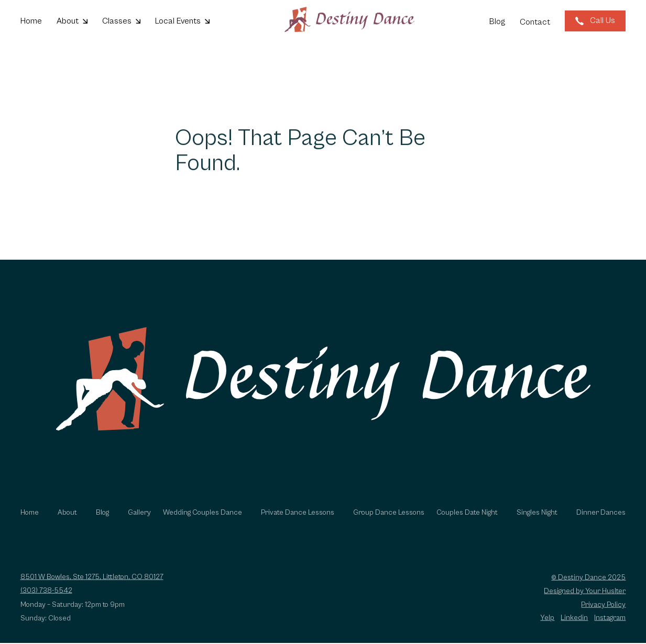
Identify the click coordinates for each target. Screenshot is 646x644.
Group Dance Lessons (389, 521)
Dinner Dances (601, 521)
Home (30, 521)
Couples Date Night (467, 521)
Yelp (547, 627)
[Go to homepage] (349, 20)
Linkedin (574, 627)
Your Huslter (605, 599)
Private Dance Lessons (298, 521)
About (67, 521)
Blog (102, 521)
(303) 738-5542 (46, 599)
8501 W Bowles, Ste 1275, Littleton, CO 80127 (92, 586)
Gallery (139, 521)
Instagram (610, 627)
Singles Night (537, 521)
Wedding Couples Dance (202, 521)
